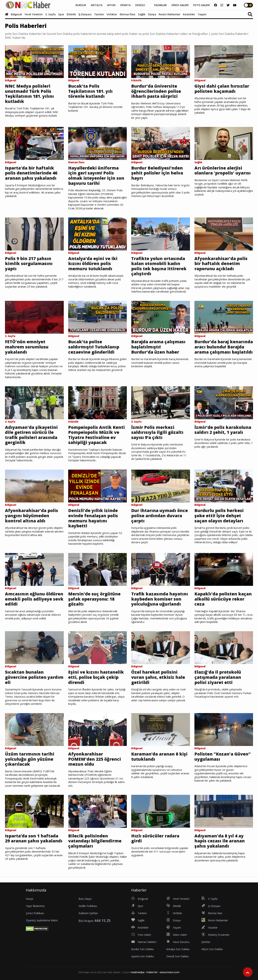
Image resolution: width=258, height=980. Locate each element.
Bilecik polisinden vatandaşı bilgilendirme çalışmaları (95, 841)
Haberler (152, 972)
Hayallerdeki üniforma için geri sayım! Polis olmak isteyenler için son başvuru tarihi (96, 176)
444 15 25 (102, 921)
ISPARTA (125, 5)
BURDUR (81, 5)
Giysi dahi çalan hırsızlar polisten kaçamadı (222, 89)
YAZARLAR (160, 5)
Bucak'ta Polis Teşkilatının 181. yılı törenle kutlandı (90, 91)
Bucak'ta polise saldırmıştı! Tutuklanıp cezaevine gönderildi (94, 347)
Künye (30, 899)
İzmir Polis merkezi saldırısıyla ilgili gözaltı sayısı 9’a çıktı (157, 432)
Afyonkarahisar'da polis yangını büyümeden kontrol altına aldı (32, 516)
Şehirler (206, 942)
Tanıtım (99, 14)
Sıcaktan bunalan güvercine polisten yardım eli (34, 677)
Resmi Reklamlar (170, 14)
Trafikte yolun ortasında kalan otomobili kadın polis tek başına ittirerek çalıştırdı (159, 266)
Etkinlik (71, 14)
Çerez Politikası (35, 913)
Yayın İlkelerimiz (35, 906)
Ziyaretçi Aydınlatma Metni (42, 920)
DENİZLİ (140, 5)
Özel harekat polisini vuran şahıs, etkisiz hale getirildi (158, 677)
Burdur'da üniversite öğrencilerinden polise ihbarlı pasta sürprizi (156, 91)
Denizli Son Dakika (177, 956)
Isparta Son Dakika (142, 956)
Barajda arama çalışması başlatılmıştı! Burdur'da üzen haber (158, 347)
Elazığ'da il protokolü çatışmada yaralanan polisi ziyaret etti (218, 677)
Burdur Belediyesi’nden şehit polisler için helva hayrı (157, 173)
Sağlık (142, 14)
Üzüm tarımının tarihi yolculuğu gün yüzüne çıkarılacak (30, 759)
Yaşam (202, 14)
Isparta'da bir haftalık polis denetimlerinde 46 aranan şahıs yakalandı (31, 173)
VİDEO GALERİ (180, 5)
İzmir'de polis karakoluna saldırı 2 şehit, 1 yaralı (223, 430)
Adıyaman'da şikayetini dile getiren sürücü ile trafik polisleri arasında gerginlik (31, 435)
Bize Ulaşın (85, 899)
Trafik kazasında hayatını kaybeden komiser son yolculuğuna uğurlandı (160, 599)
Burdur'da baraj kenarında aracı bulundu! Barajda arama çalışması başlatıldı (224, 347)
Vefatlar (112, 14)
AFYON (111, 5)
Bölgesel (16, 14)
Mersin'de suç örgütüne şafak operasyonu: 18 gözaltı (94, 599)
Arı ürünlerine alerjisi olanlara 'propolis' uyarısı (223, 171)
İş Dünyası (85, 14)
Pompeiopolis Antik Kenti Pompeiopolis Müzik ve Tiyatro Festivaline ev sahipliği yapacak (96, 435)
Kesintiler (189, 14)
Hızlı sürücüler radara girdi (155, 838)
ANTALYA (97, 5)
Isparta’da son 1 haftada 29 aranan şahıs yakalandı (34, 838)
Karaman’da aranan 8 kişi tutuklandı (159, 757)
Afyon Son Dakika (212, 949)
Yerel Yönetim (33, 14)
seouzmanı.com (170, 972)
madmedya (137, 972)
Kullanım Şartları (88, 913)
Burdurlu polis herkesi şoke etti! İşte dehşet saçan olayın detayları (219, 516)
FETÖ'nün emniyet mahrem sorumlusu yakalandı (27, 347)
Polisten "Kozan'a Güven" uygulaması (223, 757)
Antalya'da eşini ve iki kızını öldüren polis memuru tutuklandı (93, 264)
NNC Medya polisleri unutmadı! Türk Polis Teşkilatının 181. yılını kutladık (29, 94)
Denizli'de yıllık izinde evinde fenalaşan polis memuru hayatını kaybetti (93, 518)
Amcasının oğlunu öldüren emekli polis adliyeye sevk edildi (34, 599)
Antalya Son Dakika (178, 949)
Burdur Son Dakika (142, 949)
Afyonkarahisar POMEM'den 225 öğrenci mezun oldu (95, 759)
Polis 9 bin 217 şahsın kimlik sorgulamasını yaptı (29, 264)
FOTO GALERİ (201, 5)
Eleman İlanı (128, 14)
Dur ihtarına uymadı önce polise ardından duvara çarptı (159, 516)
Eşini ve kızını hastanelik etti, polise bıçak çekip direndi (96, 677)
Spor (61, 14)
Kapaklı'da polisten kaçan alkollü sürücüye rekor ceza (223, 599)
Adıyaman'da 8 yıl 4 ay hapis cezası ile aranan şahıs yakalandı (220, 841)
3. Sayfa (50, 14)
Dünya (152, 14)
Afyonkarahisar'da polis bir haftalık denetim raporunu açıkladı (221, 264)
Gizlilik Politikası (88, 906)
